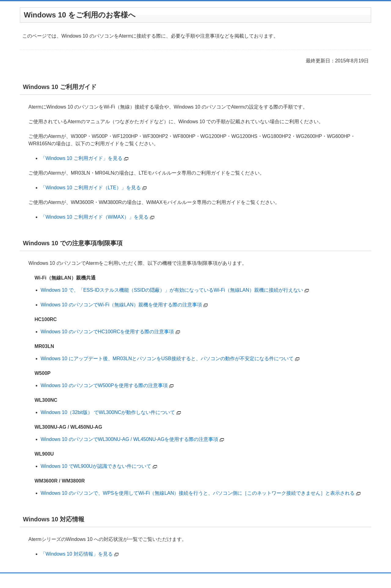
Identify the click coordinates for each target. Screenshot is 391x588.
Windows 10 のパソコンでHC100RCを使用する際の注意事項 (107, 332)
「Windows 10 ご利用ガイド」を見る (82, 158)
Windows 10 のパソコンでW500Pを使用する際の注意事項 (104, 385)
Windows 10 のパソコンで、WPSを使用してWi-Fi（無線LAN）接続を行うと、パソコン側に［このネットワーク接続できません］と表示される (198, 493)
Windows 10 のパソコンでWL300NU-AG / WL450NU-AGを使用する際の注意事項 (129, 439)
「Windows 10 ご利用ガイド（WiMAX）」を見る (95, 217)
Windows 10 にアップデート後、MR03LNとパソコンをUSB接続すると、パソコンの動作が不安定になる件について (167, 359)
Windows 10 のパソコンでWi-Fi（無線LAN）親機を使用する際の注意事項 (121, 305)
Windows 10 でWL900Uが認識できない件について (96, 466)
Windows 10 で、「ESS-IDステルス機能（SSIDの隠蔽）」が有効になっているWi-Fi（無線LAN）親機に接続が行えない (172, 290)
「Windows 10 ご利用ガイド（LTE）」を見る (91, 188)
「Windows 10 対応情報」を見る (77, 554)
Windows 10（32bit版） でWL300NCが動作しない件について (108, 412)
